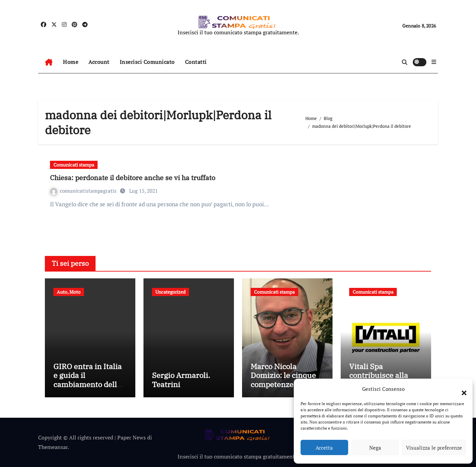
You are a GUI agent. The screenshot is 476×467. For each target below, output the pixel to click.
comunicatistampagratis (84, 191)
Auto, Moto (69, 292)
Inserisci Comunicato (147, 62)
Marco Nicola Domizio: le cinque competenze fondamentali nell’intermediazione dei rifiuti (285, 389)
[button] (461, 389)
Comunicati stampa (74, 165)
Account (99, 62)
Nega (375, 448)
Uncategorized (171, 292)
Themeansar (53, 447)
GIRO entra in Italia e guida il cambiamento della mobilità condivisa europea (88, 384)
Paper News (132, 437)
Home (71, 62)
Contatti (196, 62)
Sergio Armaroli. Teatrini (181, 379)
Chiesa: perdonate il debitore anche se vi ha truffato (133, 178)
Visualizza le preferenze (434, 448)
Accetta (324, 448)
